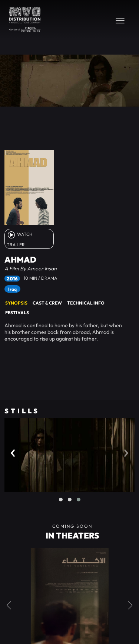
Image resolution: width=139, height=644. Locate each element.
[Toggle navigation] (120, 20)
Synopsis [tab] (16, 303)
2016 (12, 279)
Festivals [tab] (17, 313)
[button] (61, 500)
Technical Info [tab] (86, 303)
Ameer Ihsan (42, 269)
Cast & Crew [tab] (47, 303)
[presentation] (13, 451)
